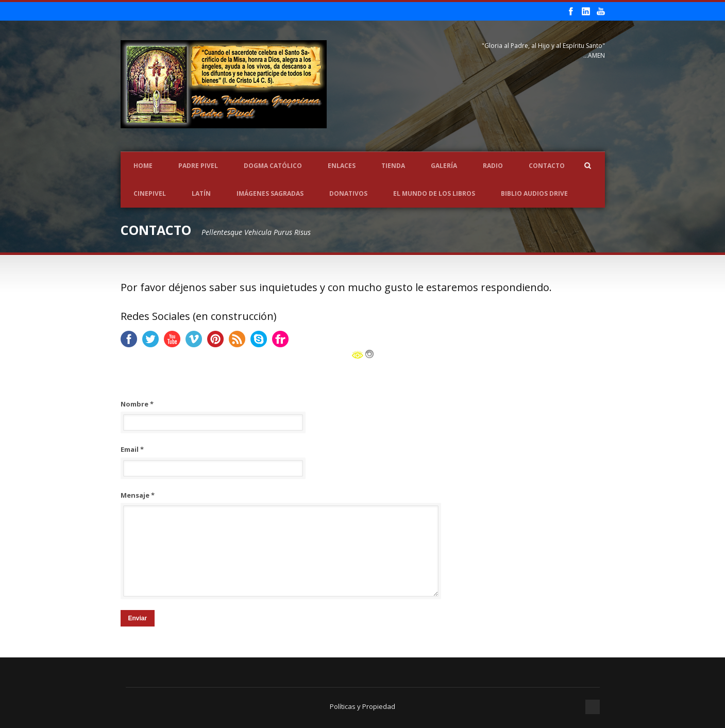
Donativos (348, 193)
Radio (493, 166)
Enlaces (342, 166)
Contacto (547, 166)
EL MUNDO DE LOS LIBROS (434, 193)
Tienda (393, 166)
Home (143, 166)
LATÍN (201, 193)
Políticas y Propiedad (362, 706)
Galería (444, 166)
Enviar (138, 618)
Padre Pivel (198, 166)
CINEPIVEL (150, 193)
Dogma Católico (273, 166)
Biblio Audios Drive (534, 193)
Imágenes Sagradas (270, 193)
